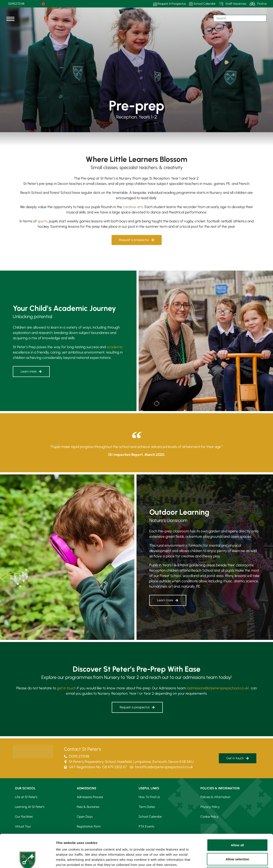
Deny (237, 840)
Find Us (258, 4)
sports (42, 221)
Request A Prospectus (169, 4)
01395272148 (16, 4)
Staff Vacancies (233, 4)
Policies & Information (215, 797)
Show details (224, 860)
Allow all (237, 812)
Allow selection (237, 826)
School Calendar (202, 4)
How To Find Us (149, 797)
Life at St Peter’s (26, 797)
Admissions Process (90, 797)
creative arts (133, 207)
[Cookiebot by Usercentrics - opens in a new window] (28, 860)
